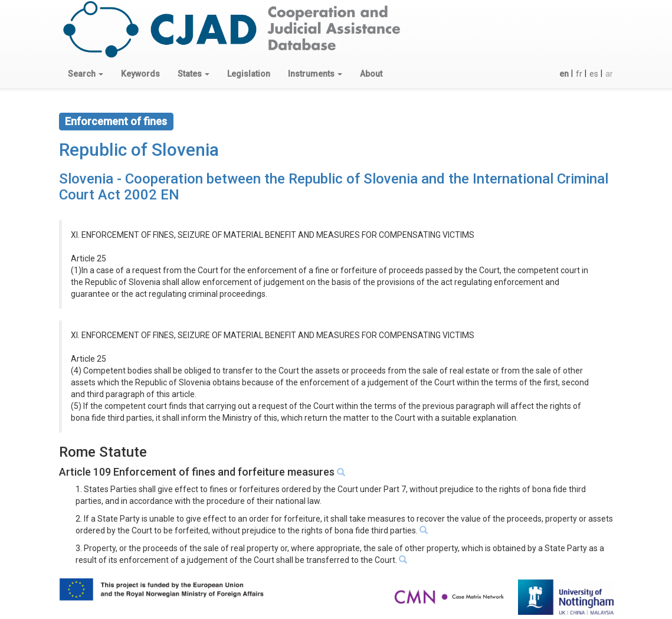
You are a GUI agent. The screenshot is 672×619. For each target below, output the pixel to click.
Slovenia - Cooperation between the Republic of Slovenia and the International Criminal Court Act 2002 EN (334, 186)
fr (579, 74)
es (594, 74)
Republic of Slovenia (139, 150)
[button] (86, 74)
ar (609, 74)
